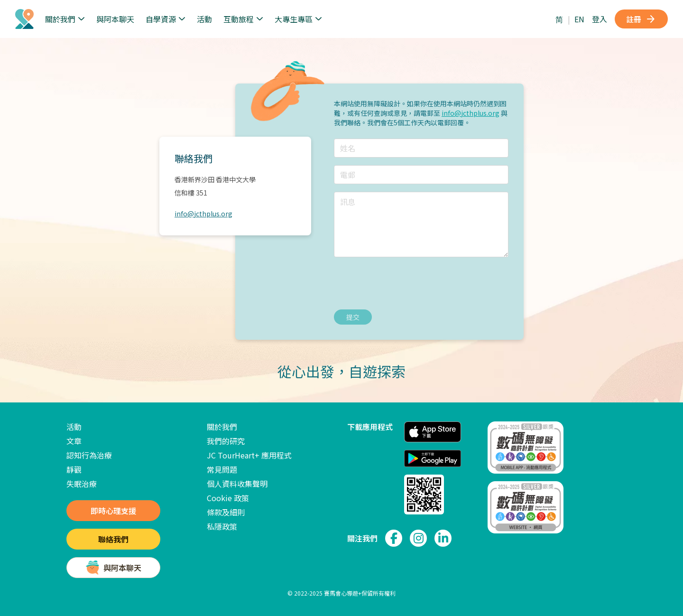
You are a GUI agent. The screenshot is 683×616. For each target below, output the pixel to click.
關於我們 (222, 427)
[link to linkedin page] (443, 538)
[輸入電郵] (421, 175)
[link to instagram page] (418, 538)
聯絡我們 (113, 539)
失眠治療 (82, 484)
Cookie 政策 (228, 498)
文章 (74, 441)
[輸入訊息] (421, 224)
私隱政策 (222, 526)
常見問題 (222, 469)
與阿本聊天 (115, 19)
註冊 (641, 19)
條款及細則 (226, 512)
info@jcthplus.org (203, 214)
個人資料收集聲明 (237, 484)
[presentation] (406, 283)
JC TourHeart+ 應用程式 (249, 455)
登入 (600, 19)
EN (579, 19)
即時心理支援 (113, 511)
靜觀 (74, 469)
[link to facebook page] (394, 538)
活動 (204, 19)
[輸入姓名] (421, 148)
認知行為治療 (89, 455)
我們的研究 (226, 441)
